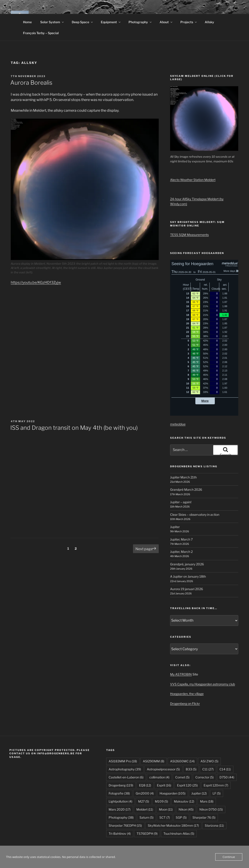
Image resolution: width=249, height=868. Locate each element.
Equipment (111, 22)
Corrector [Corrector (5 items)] (205, 777)
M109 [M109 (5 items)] (161, 801)
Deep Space (83, 22)
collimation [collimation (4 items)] (159, 777)
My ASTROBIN (181, 674)
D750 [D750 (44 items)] (227, 777)
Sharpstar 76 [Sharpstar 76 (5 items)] (204, 817)
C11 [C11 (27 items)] (208, 769)
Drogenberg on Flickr (185, 703)
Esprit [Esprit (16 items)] (164, 785)
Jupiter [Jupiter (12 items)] (199, 793)
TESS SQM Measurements (189, 235)
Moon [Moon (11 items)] (166, 809)
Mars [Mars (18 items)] (207, 801)
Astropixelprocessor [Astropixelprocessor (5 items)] (163, 769)
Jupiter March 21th (183, 477)
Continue (229, 857)
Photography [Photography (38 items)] (121, 817)
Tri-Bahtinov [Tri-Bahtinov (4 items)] (120, 833)
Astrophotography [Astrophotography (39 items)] (125, 769)
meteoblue (178, 424)
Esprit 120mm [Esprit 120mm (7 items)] (216, 785)
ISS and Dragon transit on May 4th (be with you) (74, 428)
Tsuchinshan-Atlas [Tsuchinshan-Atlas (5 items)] (179, 833)
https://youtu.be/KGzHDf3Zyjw (36, 282)
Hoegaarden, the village (187, 694)
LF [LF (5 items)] (217, 793)
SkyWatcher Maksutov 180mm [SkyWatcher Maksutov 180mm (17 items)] (173, 825)
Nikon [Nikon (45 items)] (186, 809)
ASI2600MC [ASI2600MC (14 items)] (182, 761)
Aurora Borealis (31, 83)
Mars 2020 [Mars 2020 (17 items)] (120, 809)
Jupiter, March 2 (181, 552)
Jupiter (175, 527)
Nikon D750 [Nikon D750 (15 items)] (211, 809)
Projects (189, 22)
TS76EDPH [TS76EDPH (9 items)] (147, 833)
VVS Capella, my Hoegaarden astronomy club (203, 684)
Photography (140, 22)
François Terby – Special (41, 33)
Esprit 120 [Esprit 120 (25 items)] (187, 785)
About (166, 22)
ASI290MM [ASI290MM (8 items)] (154, 761)
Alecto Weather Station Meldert (193, 180)
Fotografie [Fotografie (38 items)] (119, 793)
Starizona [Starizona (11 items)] (214, 825)
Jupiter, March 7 (181, 539)
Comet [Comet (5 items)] (182, 777)
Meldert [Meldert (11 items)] (145, 809)
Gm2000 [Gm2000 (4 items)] (145, 793)
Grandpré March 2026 (186, 490)
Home (27, 22)
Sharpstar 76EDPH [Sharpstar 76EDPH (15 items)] (125, 825)
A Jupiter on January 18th (188, 576)
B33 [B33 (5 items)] (191, 769)
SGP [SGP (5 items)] (181, 817)
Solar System (52, 22)
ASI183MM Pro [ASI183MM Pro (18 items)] (123, 761)
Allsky (209, 22)
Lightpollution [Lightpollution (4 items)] (120, 801)
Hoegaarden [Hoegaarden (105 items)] (173, 793)
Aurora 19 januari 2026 (187, 589)
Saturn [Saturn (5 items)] (147, 817)
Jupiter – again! (181, 502)
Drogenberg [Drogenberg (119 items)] (121, 785)
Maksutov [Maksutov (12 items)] (184, 801)
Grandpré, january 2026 (187, 564)
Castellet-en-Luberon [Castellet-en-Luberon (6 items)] (126, 777)
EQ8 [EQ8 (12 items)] (145, 785)
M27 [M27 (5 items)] (144, 801)
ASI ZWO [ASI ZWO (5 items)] (209, 761)
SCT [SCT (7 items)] (165, 817)
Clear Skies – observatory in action (195, 515)
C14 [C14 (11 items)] (225, 769)
